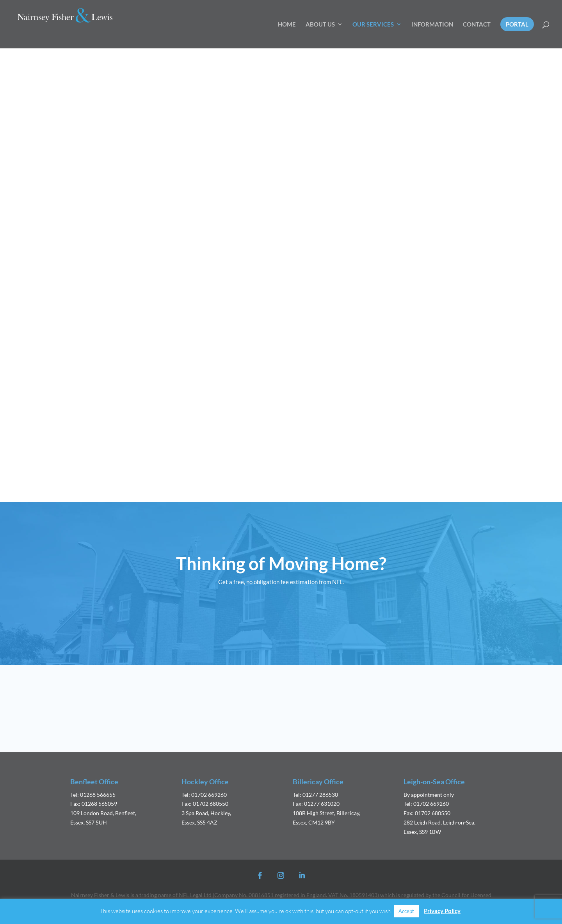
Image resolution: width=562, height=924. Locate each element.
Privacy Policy (442, 911)
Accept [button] (406, 911)
